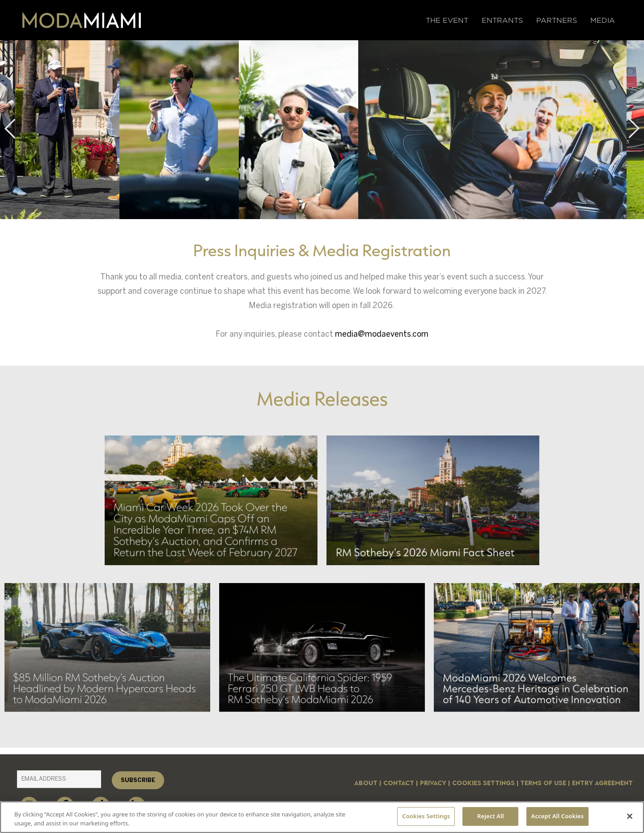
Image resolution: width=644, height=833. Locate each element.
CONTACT (399, 783)
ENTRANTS (502, 20)
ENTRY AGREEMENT (602, 783)
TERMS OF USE (543, 783)
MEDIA (603, 20)
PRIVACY (433, 783)
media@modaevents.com (382, 334)
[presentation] (10, 129)
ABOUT (366, 783)
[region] (322, 817)
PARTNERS (557, 20)
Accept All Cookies (558, 816)
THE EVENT (447, 20)
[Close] (630, 816)
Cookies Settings (483, 783)
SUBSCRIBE (138, 780)
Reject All (491, 816)
